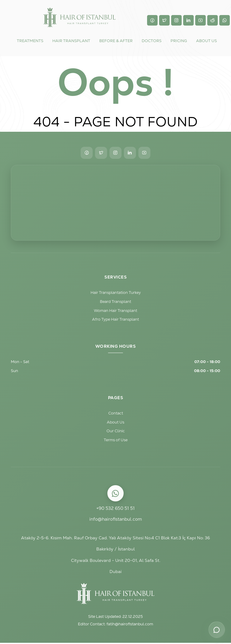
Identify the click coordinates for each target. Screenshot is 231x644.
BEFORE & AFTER (116, 41)
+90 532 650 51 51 (115, 509)
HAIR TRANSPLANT (71, 41)
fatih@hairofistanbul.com (130, 625)
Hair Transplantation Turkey (116, 293)
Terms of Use (116, 441)
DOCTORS (152, 41)
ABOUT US (206, 41)
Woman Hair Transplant (115, 311)
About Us (115, 423)
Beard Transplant (115, 302)
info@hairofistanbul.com (115, 520)
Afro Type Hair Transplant (115, 320)
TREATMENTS (30, 41)
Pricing (179, 41)
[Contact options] (217, 630)
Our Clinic (116, 432)
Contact (116, 414)
